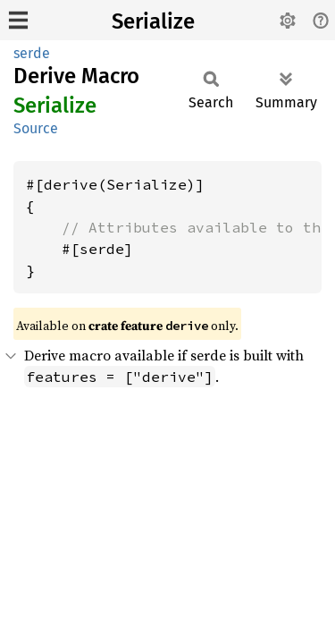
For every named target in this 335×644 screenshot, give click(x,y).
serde (32, 53)
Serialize (153, 21)
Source (36, 128)
